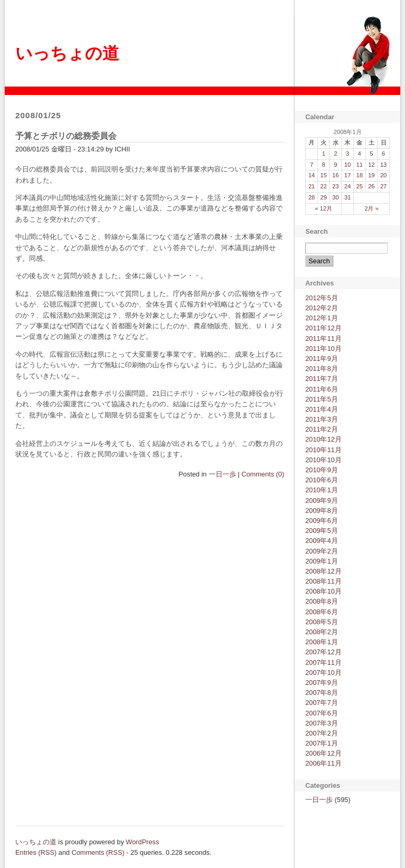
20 (383, 175)
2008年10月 (324, 591)
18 (359, 175)
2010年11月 (324, 450)
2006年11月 (324, 763)
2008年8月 (322, 601)
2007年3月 (322, 723)
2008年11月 (324, 581)
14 (312, 175)
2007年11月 (324, 662)
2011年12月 (324, 328)
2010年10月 (324, 460)
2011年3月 (322, 419)
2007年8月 (322, 693)
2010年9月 (322, 470)
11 (359, 165)
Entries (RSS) (36, 852)
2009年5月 (322, 531)
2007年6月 (322, 713)
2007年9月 (322, 683)
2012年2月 (322, 308)
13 (383, 165)
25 (359, 186)
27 (383, 186)
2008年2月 (322, 632)
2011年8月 (322, 369)
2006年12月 (324, 753)
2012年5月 (322, 298)
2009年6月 (322, 521)
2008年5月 (322, 622)
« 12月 (324, 208)
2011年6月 (322, 389)
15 (323, 175)
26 (371, 186)
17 (348, 175)
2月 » (372, 208)
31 (348, 197)
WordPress (143, 842)
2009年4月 (322, 541)
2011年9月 (322, 359)
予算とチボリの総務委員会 (66, 136)
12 (371, 165)
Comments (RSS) (98, 852)
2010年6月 (322, 480)
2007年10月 (324, 673)
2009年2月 (322, 551)
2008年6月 (322, 612)
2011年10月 (324, 349)
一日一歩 (223, 474)
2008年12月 (324, 571)
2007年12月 (324, 652)
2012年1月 (322, 318)
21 (312, 186)
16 (335, 175)
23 (335, 186)
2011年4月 (322, 409)
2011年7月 (322, 379)
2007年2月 (322, 733)
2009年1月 (322, 561)
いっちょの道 (67, 53)
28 (312, 197)
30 (335, 197)
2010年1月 (322, 490)
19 (371, 175)
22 (323, 186)
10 (348, 165)
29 (323, 197)
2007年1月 (322, 743)
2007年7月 (322, 703)
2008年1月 (322, 642)
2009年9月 (322, 500)
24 (348, 186)
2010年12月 (324, 439)
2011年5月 (322, 399)
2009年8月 (322, 511)
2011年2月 (322, 429)
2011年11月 (324, 338)
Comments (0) (263, 474)
